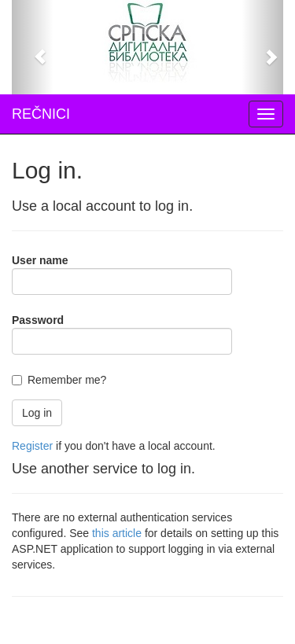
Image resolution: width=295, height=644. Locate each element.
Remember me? (67, 380)
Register (32, 446)
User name (40, 260)
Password (38, 320)
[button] (32, 47)
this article (117, 533)
